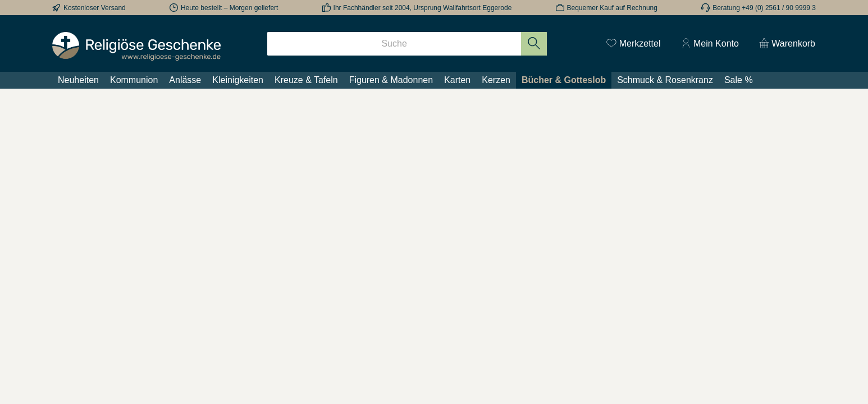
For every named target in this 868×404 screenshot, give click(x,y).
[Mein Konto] (710, 44)
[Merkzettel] (633, 44)
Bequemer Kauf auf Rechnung (612, 8)
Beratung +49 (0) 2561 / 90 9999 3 (764, 8)
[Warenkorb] (784, 44)
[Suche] (394, 44)
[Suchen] (534, 44)
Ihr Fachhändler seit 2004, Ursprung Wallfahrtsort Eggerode (423, 8)
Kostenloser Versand (95, 8)
